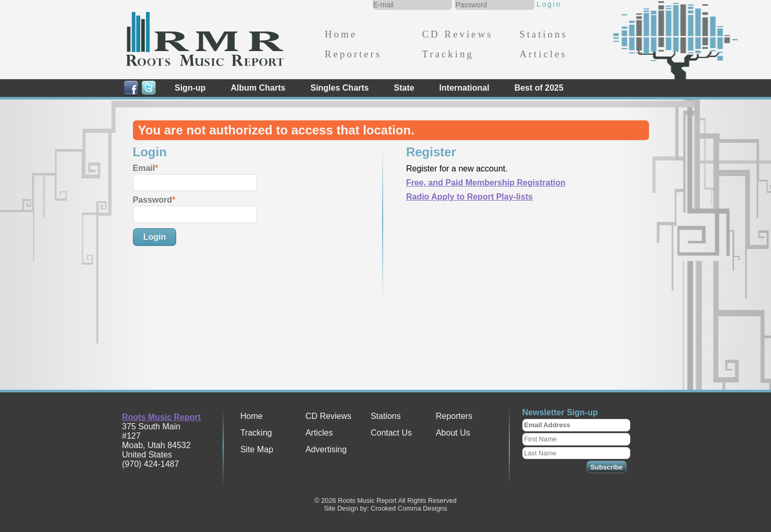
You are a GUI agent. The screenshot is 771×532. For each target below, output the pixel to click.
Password (153, 200)
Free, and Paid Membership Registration (486, 183)
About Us (453, 433)
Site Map (257, 449)
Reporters (353, 54)
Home (341, 34)
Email (144, 168)
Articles (543, 54)
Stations (543, 34)
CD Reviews (457, 34)
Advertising (326, 449)
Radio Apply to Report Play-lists (469, 197)
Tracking (448, 54)
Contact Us (391, 433)
